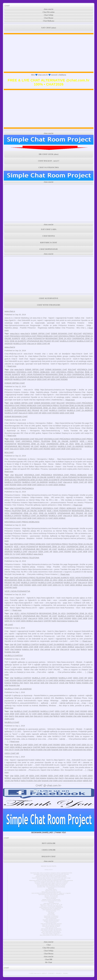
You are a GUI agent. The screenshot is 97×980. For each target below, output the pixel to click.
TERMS (65, 973)
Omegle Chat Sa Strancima (51, 921)
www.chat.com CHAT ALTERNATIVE (51, 908)
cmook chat (75, 649)
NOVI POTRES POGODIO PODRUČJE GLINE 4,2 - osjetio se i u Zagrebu (51, 893)
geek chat (55, 649)
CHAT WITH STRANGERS (49, 305)
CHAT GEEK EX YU (74, 449)
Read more (12, 366)
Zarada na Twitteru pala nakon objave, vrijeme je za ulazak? (51, 883)
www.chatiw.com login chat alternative (51, 930)
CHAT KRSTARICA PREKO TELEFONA (69, 336)
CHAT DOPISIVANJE (49, 249)
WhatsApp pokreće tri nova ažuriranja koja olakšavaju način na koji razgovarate (51, 881)
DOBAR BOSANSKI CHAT (62, 334)
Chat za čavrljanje (51, 898)
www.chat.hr (25, 334)
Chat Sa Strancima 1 (51, 922)
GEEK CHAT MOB (67, 413)
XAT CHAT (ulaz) (49, 28)
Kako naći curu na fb (51, 928)
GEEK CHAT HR (43, 344)
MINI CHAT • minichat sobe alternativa (51, 906)
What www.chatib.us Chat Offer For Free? (51, 935)
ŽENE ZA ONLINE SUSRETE (81, 405)
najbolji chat (87, 781)
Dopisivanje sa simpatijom (51, 916)
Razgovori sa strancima (51, 897)
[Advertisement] (49, 53)
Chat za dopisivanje (51, 919)
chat (12, 369)
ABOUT (44, 973)
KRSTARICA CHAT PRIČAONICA (79, 403)
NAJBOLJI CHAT (20, 344)
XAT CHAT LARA (49, 229)
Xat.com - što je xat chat (51, 896)
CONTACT (51, 973)
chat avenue (45, 649)
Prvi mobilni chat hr (51, 889)
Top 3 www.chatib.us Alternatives (51, 931)
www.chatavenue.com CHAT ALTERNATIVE (51, 907)
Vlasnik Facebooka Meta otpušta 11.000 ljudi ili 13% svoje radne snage (51, 878)
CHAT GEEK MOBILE (57, 485)
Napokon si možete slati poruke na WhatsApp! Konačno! (51, 877)
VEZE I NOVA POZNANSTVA (33, 338)
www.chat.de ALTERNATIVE (51, 903)
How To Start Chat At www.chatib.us (51, 933)
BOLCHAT (78, 334)
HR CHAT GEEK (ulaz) (49, 154)
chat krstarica (62, 621)
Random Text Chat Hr (51, 891)
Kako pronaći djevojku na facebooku (51, 929)
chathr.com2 (9, 719)
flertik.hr (84, 649)
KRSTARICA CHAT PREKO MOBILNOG (37, 336)
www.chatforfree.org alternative (51, 910)
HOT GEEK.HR (49, 843)
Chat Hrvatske (49, 12)
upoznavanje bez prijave (82, 750)
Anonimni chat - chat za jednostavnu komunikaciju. (51, 887)
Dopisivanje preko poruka (51, 917)
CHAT (7, 6)
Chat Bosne (49, 18)
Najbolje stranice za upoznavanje (51, 900)
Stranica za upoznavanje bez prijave (51, 901)
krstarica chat (73, 621)
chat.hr (37, 649)
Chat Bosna (51, 912)
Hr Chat (49, 962)
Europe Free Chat (51, 911)
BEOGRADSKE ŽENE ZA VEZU (58, 338)
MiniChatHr (51, 888)
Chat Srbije (49, 15)
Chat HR (49, 959)
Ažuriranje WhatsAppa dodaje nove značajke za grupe (51, 875)
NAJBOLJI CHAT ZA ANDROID (80, 410)
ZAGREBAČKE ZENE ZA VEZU (71, 408)
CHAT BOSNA (49, 236)
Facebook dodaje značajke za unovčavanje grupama (51, 879)
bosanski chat (14, 685)
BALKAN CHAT (49, 856)
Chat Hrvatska (51, 915)
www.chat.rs (10, 311)
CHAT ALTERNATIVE (49, 298)
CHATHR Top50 (11, 588)
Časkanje (51, 902)
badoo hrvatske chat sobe (71, 716)
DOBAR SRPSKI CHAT (41, 334)
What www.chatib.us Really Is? (51, 934)
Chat (49, 945)
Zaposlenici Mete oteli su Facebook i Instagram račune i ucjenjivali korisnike (51, 873)
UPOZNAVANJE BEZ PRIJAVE (39, 341)
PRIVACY (59, 973)
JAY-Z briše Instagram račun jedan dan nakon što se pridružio (51, 882)
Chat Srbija (51, 914)
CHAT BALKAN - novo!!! (49, 161)
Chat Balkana (49, 21)
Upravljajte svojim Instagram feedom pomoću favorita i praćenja (51, 874)
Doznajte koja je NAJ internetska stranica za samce (51, 886)
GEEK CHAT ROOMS (59, 379)
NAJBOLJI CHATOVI (68, 341)
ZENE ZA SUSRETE (18, 341)
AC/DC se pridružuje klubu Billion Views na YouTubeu (51, 884)
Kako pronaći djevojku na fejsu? (51, 926)
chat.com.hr (49, 9)
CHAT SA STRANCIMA (49, 167)
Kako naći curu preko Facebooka (51, 925)
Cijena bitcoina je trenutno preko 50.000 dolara (51, 894)
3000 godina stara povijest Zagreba (51, 892)
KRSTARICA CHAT (49, 243)
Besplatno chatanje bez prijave (51, 920)
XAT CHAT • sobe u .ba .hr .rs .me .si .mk (51, 905)
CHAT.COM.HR (49, 850)
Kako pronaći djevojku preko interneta (51, 924)
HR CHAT (55, 341)
